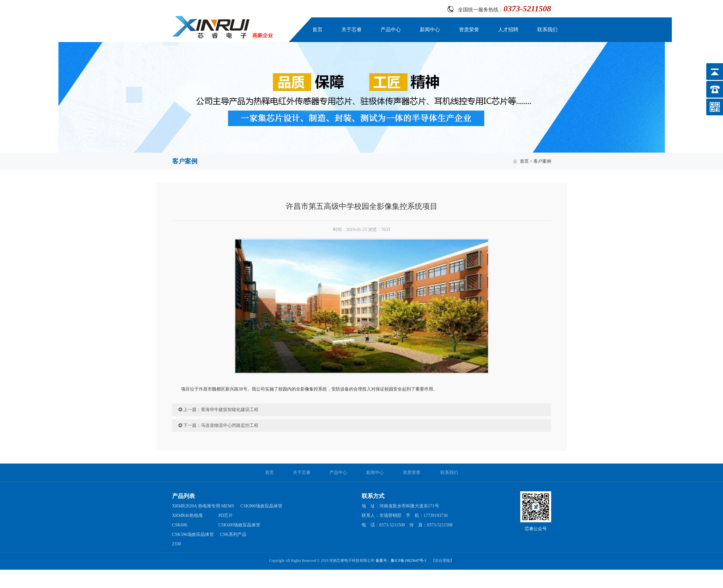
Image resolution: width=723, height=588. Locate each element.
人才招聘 (508, 30)
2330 (177, 544)
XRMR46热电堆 (187, 515)
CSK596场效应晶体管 (193, 534)
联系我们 (547, 30)
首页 (317, 30)
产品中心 (391, 30)
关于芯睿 (352, 30)
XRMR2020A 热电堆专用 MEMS (203, 506)
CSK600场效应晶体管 (239, 525)
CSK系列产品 (233, 534)
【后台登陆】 (443, 561)
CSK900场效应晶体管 (261, 506)
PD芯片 (226, 515)
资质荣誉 (469, 30)
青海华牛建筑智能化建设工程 (230, 410)
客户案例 (542, 161)
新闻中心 (430, 30)
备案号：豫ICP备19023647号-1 (401, 561)
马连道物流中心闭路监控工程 (230, 425)
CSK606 (180, 525)
